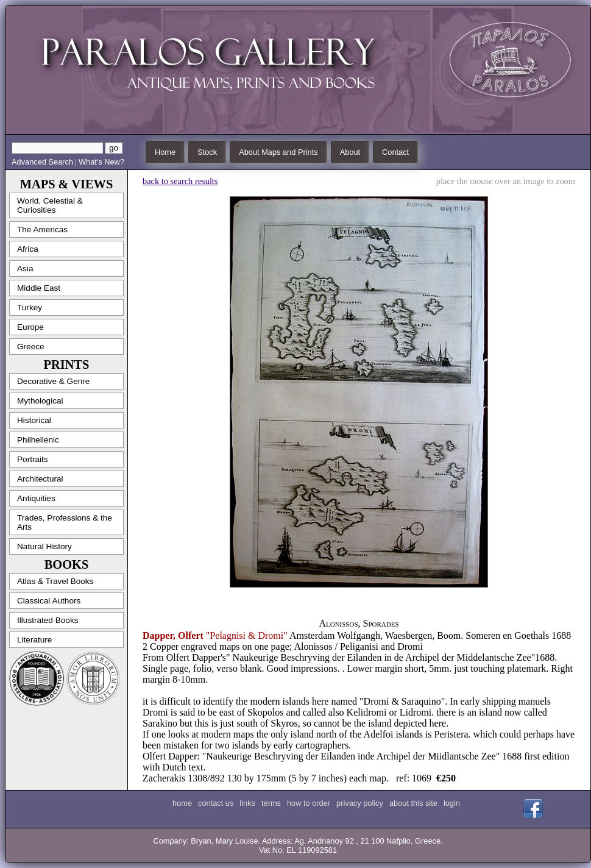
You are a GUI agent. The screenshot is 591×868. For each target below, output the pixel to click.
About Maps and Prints (278, 152)
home (182, 803)
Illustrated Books (48, 620)
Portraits (33, 459)
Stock (207, 152)
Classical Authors (49, 601)
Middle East (39, 288)
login (452, 803)
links (247, 803)
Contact (395, 152)
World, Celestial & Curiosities (50, 205)
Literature (34, 640)
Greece (31, 347)
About (350, 152)
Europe (30, 327)
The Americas (42, 229)
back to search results (180, 181)
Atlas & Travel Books (55, 581)
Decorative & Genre (53, 381)
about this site (413, 803)
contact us (216, 803)
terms (271, 803)
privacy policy (360, 803)
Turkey (30, 308)
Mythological (40, 401)
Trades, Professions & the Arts (65, 522)
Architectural (40, 479)
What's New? (101, 162)
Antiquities (36, 498)
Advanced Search (42, 162)
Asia (25, 269)
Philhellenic (38, 440)
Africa (28, 249)
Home (165, 152)
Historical (34, 420)
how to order (309, 803)
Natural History (44, 546)
